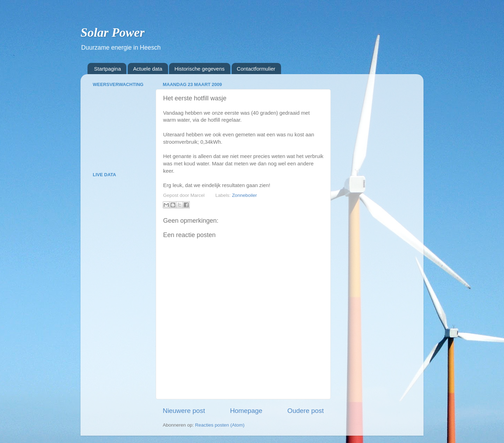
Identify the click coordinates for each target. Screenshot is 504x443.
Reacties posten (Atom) (220, 425)
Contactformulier (256, 69)
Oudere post (306, 411)
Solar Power (113, 33)
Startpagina (108, 69)
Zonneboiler (244, 195)
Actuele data (148, 69)
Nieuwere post (184, 411)
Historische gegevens (199, 69)
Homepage (246, 411)
